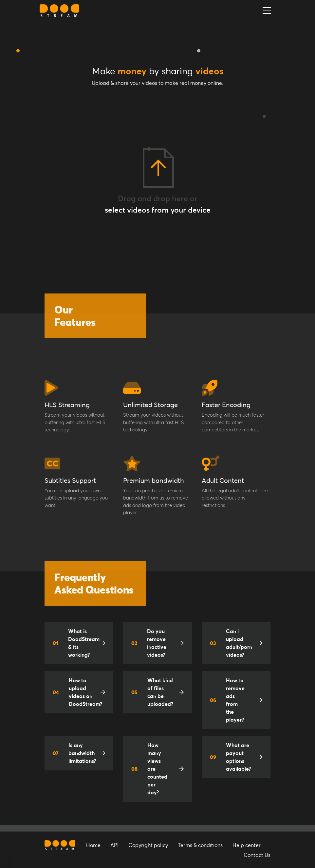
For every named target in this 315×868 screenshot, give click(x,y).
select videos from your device (158, 210)
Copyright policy (148, 845)
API (114, 845)
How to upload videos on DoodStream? (77, 692)
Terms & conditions (200, 845)
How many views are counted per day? (149, 769)
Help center (247, 845)
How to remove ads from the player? (227, 700)
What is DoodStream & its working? (76, 643)
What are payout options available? (230, 757)
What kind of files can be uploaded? (152, 692)
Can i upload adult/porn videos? (231, 643)
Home (93, 845)
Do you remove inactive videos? (149, 643)
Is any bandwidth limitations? (74, 753)
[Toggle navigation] (267, 11)
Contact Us (257, 855)
